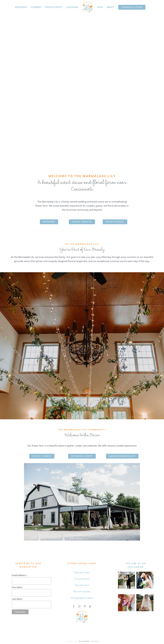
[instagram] (79, 606)
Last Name (17, 599)
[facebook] (74, 606)
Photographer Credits (82, 598)
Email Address (19, 575)
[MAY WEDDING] (126, 573)
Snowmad (95, 641)
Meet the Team (82, 572)
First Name (17, 587)
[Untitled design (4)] (126, 595)
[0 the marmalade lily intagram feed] (145, 573)
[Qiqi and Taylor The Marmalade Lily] (145, 595)
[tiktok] (90, 606)
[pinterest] (85, 606)
